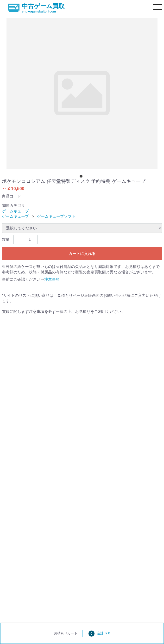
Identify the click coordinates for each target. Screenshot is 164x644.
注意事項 (52, 279)
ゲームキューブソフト (56, 216)
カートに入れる (82, 254)
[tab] (82, 177)
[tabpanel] (82, 93)
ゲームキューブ (15, 211)
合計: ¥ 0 (99, 633)
